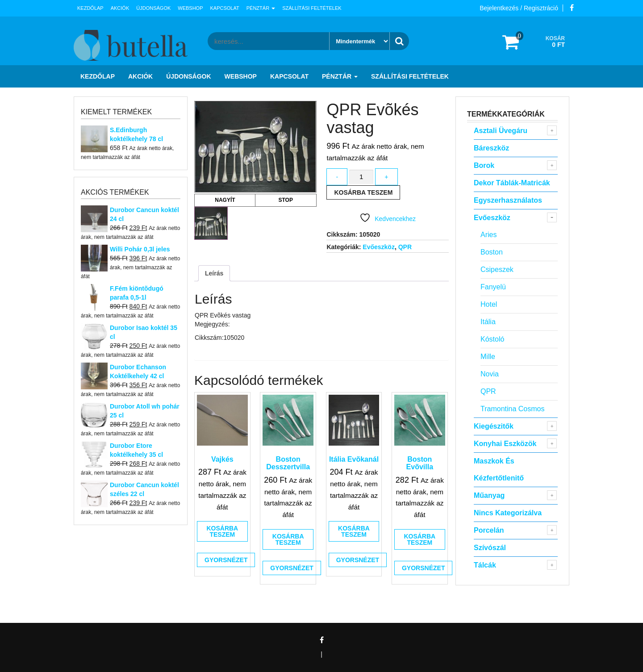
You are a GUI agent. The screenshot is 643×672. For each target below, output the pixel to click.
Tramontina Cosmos (512, 409)
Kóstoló (492, 339)
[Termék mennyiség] (361, 177)
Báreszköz (491, 148)
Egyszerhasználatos (508, 200)
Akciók (120, 8)
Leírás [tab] (214, 273)
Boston (492, 252)
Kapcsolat (225, 8)
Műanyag (489, 495)
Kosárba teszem (363, 192)
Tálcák (485, 565)
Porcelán (489, 530)
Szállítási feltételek (312, 8)
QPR (405, 247)
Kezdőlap (90, 8)
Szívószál (490, 548)
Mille (488, 357)
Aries (489, 235)
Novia (490, 374)
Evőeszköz (379, 247)
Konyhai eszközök (505, 444)
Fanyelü (493, 287)
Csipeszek (497, 269)
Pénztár (261, 8)
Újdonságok (153, 8)
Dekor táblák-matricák (512, 183)
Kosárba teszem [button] (222, 531)
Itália (488, 322)
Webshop (190, 8)
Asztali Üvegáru (501, 131)
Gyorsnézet (226, 560)
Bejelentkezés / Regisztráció (519, 8)
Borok (484, 165)
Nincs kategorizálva (508, 513)
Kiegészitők (494, 426)
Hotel (489, 304)
